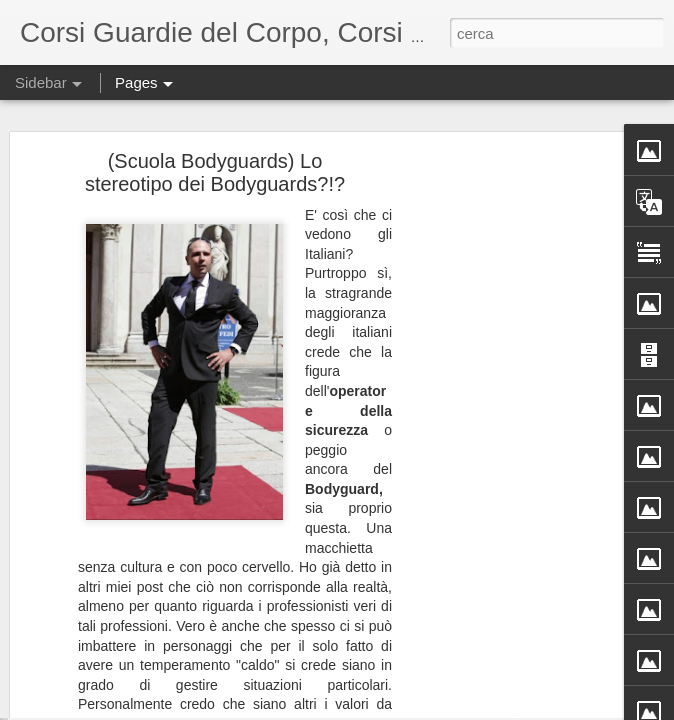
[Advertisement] (502, 411)
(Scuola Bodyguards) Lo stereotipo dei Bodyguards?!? (215, 108)
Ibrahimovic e (84, 662)
